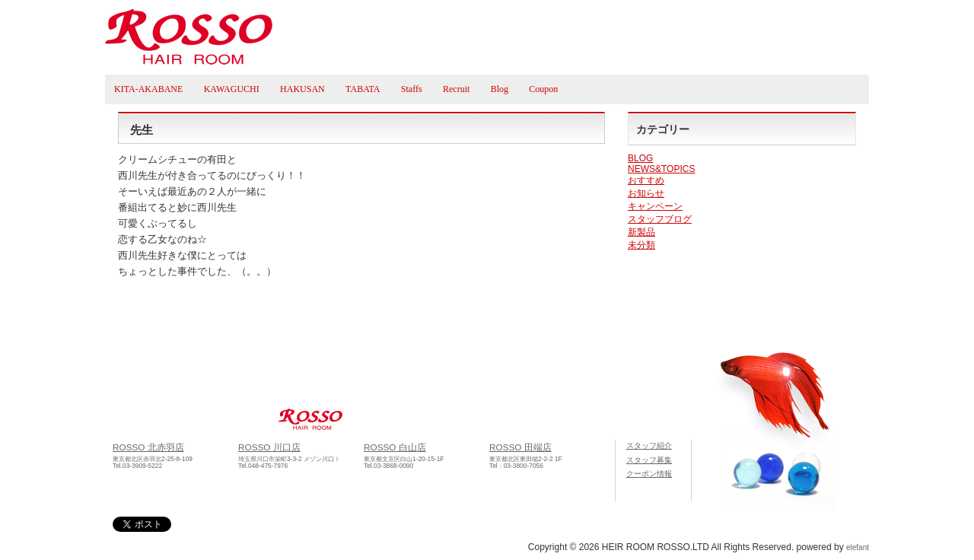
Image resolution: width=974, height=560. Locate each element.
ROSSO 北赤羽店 (148, 447)
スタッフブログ (660, 219)
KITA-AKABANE (148, 89)
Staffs (412, 89)
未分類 (641, 245)
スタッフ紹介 (649, 445)
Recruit (456, 89)
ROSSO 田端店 (520, 447)
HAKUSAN (302, 89)
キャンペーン (655, 206)
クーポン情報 (649, 474)
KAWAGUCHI (232, 89)
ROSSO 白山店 (395, 447)
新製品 (641, 232)
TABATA (363, 89)
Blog (500, 89)
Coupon (543, 89)
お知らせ (646, 193)
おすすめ (646, 180)
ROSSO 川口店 (269, 447)
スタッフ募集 (649, 460)
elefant (858, 547)
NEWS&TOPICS (661, 169)
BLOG (640, 158)
